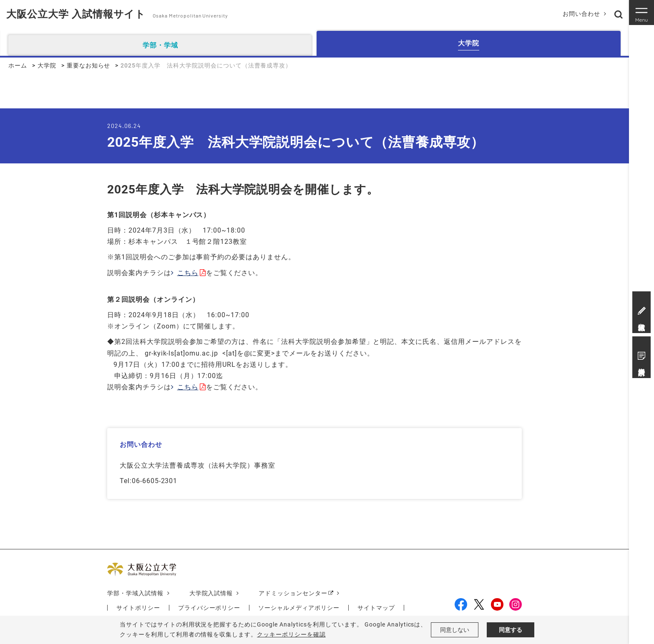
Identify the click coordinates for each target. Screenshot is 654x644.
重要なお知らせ (89, 65)
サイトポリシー (138, 608)
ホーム (18, 65)
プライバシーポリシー (209, 608)
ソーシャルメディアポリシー (299, 608)
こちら (188, 273)
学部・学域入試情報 (135, 593)
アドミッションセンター (293, 593)
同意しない (455, 630)
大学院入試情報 (211, 593)
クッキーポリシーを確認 (291, 634)
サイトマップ (376, 608)
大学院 (47, 65)
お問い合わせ (581, 14)
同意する (511, 630)
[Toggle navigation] (641, 13)
